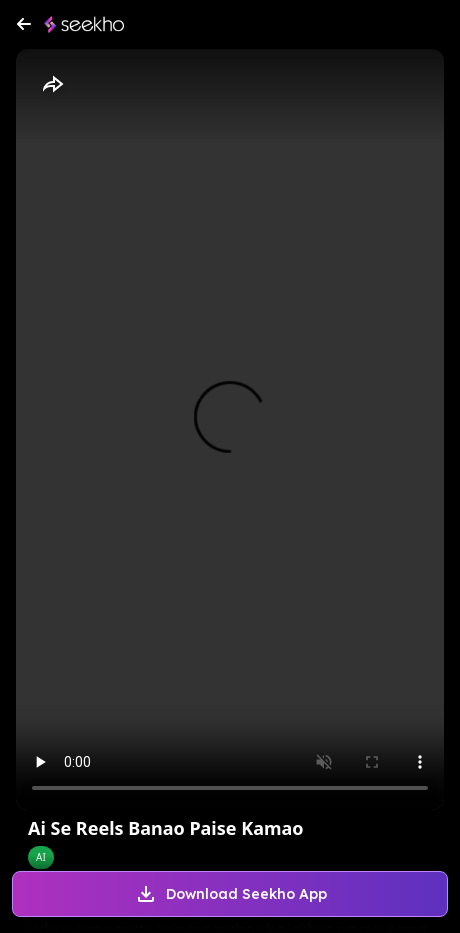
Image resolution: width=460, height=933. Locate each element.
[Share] (52, 85)
